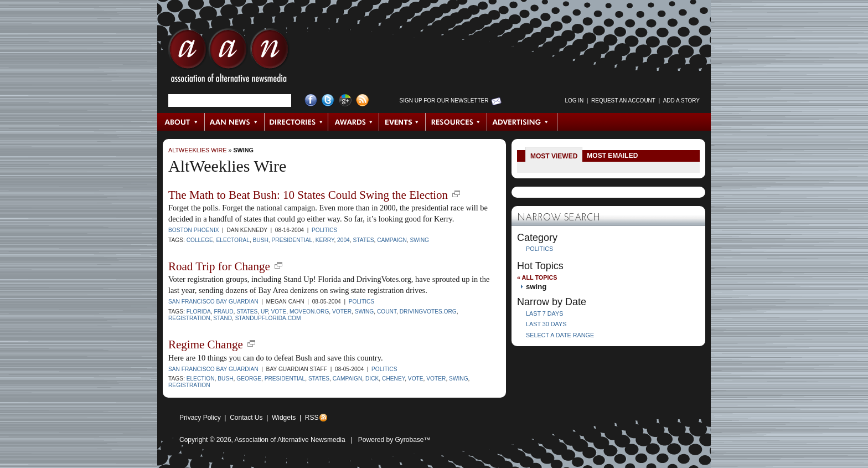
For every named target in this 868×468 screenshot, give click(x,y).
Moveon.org (309, 312)
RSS (312, 418)
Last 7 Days (544, 313)
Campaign (392, 240)
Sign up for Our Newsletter (444, 101)
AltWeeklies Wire (197, 150)
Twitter (328, 101)
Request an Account (623, 101)
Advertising (522, 122)
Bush (261, 240)
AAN (229, 58)
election (201, 379)
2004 (343, 240)
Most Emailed (612, 156)
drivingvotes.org (428, 312)
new (456, 194)
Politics (324, 230)
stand (223, 318)
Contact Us (246, 418)
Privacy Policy (200, 418)
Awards (354, 122)
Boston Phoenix (194, 230)
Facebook (311, 101)
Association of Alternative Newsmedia (290, 440)
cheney (393, 379)
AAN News (235, 122)
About (181, 122)
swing (243, 150)
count (387, 312)
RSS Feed (362, 101)
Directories (296, 122)
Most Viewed (554, 156)
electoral (232, 240)
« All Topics (537, 277)
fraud (223, 312)
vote (279, 312)
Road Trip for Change (219, 266)
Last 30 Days (546, 324)
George (249, 379)
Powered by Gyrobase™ (394, 440)
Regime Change (206, 344)
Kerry (325, 240)
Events (402, 122)
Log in (574, 101)
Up (264, 312)
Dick (372, 379)
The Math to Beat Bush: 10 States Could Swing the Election (308, 195)
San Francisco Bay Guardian (213, 302)
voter (342, 312)
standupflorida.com (268, 318)
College (200, 240)
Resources (456, 122)
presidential (292, 240)
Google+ (345, 101)
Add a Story (681, 101)
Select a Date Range (560, 335)
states (363, 240)
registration (189, 318)
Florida (199, 312)
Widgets (284, 418)
